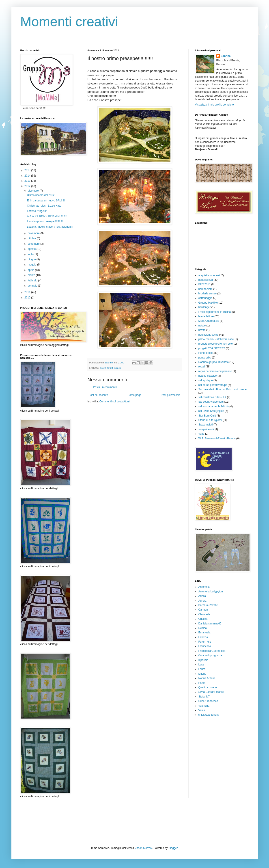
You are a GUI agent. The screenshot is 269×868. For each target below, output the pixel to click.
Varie (201, 434)
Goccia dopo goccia (210, 655)
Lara (201, 665)
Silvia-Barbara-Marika (211, 692)
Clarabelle (204, 614)
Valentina (204, 706)
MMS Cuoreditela (209, 321)
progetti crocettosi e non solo (216, 344)
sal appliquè (206, 380)
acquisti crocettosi (209, 275)
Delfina (203, 628)
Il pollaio (203, 660)
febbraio (33, 281)
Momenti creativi (69, 22)
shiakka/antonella (209, 715)
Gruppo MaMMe (208, 303)
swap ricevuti (206, 429)
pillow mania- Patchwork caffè (216, 339)
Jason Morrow (144, 848)
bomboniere (206, 289)
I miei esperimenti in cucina (215, 312)
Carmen (203, 610)
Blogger (173, 848)
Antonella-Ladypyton (211, 592)
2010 (28, 298)
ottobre (32, 238)
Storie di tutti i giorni (111, 368)
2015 (28, 170)
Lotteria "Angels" (37, 211)
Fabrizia (203, 637)
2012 (28, 186)
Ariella (202, 596)
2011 (28, 292)
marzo (32, 275)
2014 (28, 176)
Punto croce (206, 353)
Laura (202, 669)
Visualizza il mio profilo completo (214, 105)
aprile (31, 270)
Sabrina (226, 56)
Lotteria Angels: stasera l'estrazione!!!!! (50, 227)
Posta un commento (105, 387)
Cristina (203, 619)
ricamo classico (208, 376)
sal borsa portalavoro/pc (213, 385)
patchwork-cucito (209, 335)
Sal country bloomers (211, 402)
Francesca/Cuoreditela (212, 651)
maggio (32, 265)
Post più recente (98, 395)
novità (202, 330)
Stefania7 (204, 697)
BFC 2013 (204, 284)
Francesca (205, 646)
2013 (28, 181)
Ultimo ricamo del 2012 (41, 195)
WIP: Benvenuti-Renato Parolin (217, 438)
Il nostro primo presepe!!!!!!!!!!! (45, 221)
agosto (32, 249)
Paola (202, 683)
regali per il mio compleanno (215, 371)
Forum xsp (205, 642)
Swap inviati (206, 425)
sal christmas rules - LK (212, 397)
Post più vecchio (171, 395)
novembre (34, 233)
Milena (202, 674)
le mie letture (206, 316)
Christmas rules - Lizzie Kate (44, 206)
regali (202, 367)
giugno (32, 259)
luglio (31, 254)
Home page (134, 395)
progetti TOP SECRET (212, 348)
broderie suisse (208, 294)
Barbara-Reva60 (208, 605)
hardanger (205, 307)
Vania (202, 710)
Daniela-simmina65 (210, 624)
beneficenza (206, 280)
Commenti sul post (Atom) (115, 402)
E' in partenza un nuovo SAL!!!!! (46, 201)
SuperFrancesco (208, 701)
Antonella (204, 587)
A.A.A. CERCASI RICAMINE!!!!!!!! (47, 216)
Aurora (202, 601)
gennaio (33, 286)
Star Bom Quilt (207, 416)
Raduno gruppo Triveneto (214, 362)
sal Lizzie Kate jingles (211, 411)
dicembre (33, 191)
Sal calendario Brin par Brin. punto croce (223, 389)
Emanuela (204, 633)
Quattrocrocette (208, 687)
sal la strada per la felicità (214, 406)
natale (202, 326)
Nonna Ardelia (207, 678)
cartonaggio (206, 298)
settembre (34, 244)
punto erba (205, 358)
